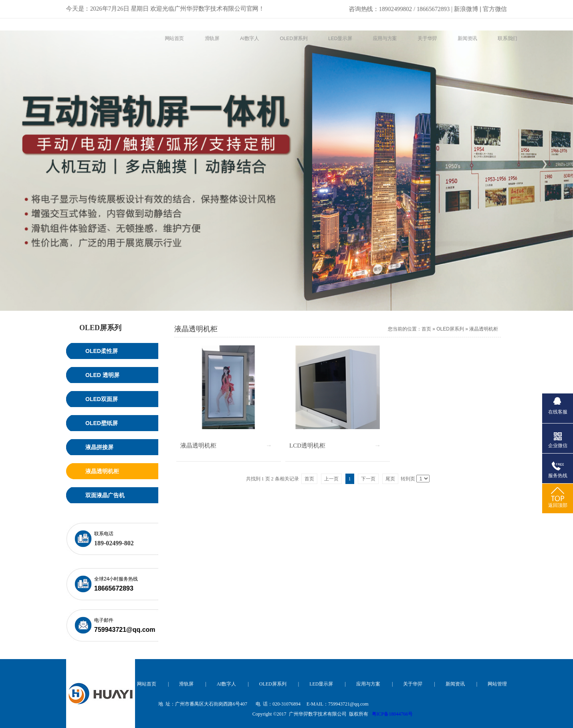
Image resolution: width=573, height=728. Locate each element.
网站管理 (497, 684)
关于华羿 (413, 684)
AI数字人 (227, 684)
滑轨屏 (186, 684)
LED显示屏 (321, 684)
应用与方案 (368, 684)
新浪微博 (415, 7)
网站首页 (147, 684)
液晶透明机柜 (484, 329)
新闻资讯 (455, 684)
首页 (426, 329)
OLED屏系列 (450, 329)
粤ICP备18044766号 (392, 714)
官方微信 (498, 7)
